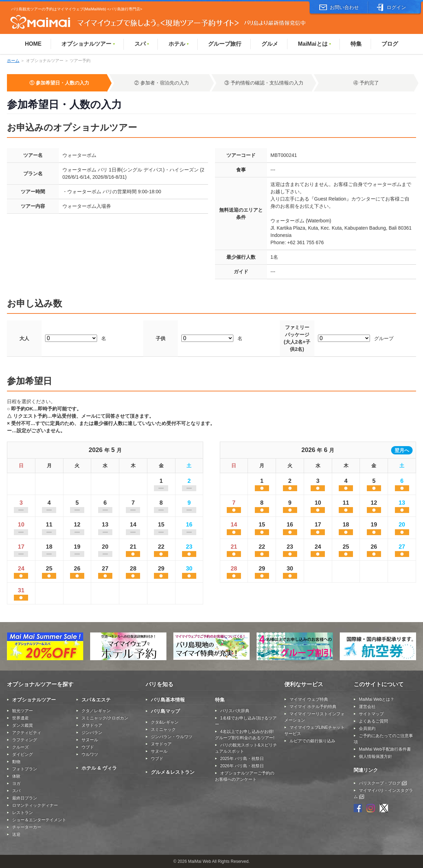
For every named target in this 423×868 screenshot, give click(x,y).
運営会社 (367, 707)
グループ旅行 (225, 44)
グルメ (270, 44)
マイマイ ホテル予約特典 (313, 707)
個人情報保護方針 (375, 756)
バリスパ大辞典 (235, 711)
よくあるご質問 (373, 721)
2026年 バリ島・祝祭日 (242, 766)
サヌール (90, 740)
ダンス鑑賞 (23, 725)
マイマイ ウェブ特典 (309, 699)
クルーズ (20, 747)
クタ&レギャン (165, 722)
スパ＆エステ (96, 700)
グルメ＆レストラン (173, 772)
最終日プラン (25, 798)
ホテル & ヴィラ (99, 768)
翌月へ (402, 450)
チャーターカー (27, 827)
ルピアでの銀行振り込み (312, 741)
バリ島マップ (165, 711)
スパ (142, 44)
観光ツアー (23, 711)
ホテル (179, 44)
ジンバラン (92, 733)
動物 (16, 762)
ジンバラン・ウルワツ (172, 737)
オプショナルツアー (88, 44)
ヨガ (16, 783)
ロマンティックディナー (35, 805)
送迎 (16, 834)
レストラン (23, 813)
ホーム (13, 61)
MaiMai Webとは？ (377, 699)
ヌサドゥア (92, 725)
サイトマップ (371, 714)
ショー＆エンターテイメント (39, 820)
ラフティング (25, 740)
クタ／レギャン (96, 711)
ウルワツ (90, 754)
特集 (356, 44)
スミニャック (163, 729)
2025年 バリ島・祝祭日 (242, 759)
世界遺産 (20, 718)
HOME (33, 44)
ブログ (390, 44)
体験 (16, 776)
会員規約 (367, 728)
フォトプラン (25, 769)
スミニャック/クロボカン (105, 718)
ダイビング (23, 754)
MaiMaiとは (315, 44)
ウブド (88, 747)
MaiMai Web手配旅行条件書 (385, 749)
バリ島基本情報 (168, 700)
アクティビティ (27, 733)
